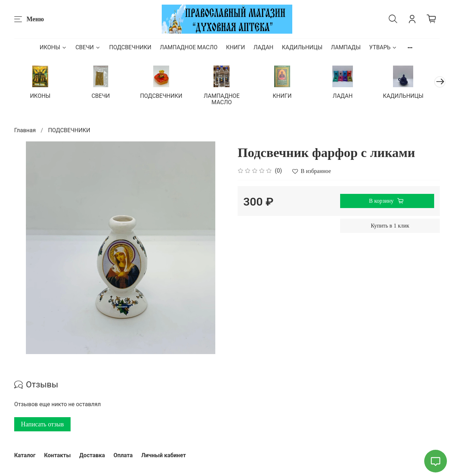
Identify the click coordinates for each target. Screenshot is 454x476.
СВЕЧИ (88, 47)
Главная (25, 131)
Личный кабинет (164, 455)
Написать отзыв (42, 425)
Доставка (92, 455)
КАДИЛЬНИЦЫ (302, 47)
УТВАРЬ (383, 47)
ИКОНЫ (53, 47)
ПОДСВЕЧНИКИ (130, 47)
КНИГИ (235, 47)
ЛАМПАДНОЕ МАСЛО (189, 47)
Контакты (57, 455)
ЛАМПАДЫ (346, 47)
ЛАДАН (264, 47)
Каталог (25, 455)
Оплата (123, 455)
